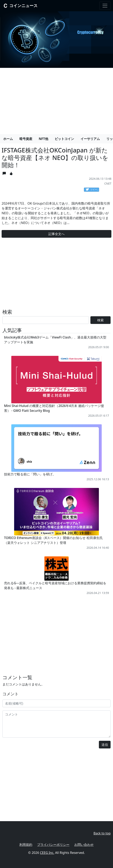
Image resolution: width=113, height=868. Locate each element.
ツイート (92, 190)
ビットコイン (64, 139)
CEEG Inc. (47, 853)
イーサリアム (90, 139)
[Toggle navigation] (105, 6)
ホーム (8, 139)
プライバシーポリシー (53, 845)
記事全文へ (56, 234)
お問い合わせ (84, 845)
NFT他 (43, 139)
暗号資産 (26, 139)
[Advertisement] (56, 99)
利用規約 (26, 845)
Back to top (102, 833)
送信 (105, 745)
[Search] (46, 320)
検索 (100, 320)
